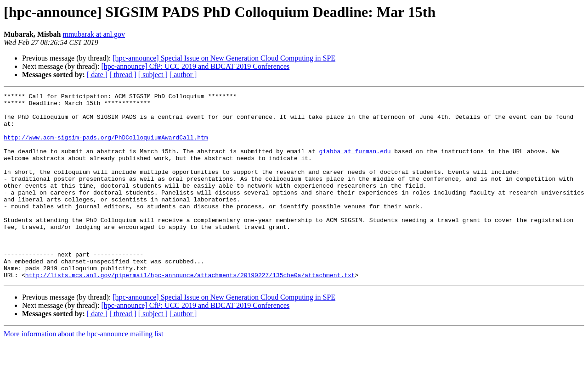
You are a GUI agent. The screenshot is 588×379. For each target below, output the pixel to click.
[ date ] (97, 75)
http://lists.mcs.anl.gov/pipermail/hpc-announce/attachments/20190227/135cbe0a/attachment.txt (190, 312)
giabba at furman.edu (355, 163)
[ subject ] (153, 75)
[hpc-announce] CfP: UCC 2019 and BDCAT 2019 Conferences (195, 66)
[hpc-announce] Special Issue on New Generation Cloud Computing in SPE (224, 58)
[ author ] (183, 75)
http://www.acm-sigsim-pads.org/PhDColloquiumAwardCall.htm (106, 147)
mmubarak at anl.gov (94, 34)
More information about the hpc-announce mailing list (83, 371)
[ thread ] (123, 75)
